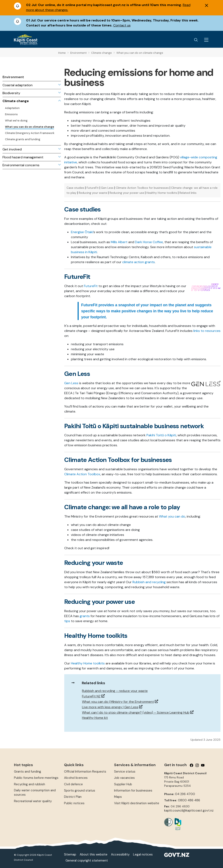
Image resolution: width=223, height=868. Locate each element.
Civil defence (73, 784)
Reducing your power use (127, 193)
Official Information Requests (85, 772)
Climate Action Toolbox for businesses (142, 188)
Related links (188, 193)
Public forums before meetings (36, 778)
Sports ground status (80, 790)
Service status (125, 772)
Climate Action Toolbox (82, 474)
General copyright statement (87, 860)
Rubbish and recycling (149, 582)
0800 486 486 (189, 800)
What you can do (172, 516)
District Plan (73, 797)
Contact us (122, 25)
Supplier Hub (123, 784)
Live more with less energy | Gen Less (110, 707)
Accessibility (120, 854)
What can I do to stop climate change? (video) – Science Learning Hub (136, 712)
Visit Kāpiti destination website (137, 803)
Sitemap (70, 854)
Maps (118, 797)
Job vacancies (124, 778)
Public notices (74, 803)
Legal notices (143, 854)
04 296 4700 (185, 794)
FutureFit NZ (91, 696)
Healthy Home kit (95, 718)
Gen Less (107, 188)
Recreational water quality (33, 801)
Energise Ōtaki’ (82, 232)
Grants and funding (28, 772)
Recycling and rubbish (30, 784)
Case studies (75, 188)
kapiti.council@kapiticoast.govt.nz (189, 810)
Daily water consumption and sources (35, 792)
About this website (94, 854)
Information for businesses (133, 790)
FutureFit (93, 188)
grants (85, 616)
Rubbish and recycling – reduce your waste (115, 691)
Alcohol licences (76, 778)
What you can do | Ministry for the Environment (118, 702)
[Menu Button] (206, 40)
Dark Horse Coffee (149, 242)
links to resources (207, 331)
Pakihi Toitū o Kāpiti (161, 435)
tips (67, 621)
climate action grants (138, 262)
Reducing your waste (93, 193)
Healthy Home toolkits (162, 193)
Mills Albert (119, 242)
